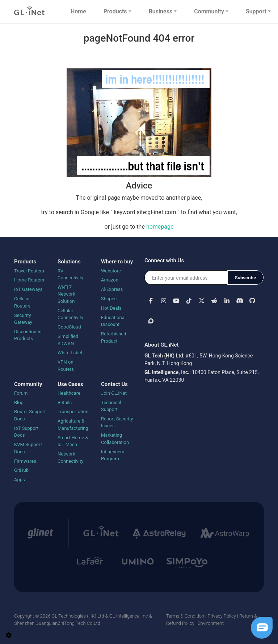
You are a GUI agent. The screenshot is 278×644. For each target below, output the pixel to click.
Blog (19, 402)
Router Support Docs (30, 415)
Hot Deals (111, 308)
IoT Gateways (28, 289)
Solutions (69, 262)
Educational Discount (113, 321)
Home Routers (29, 280)
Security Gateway (23, 319)
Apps (20, 480)
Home (78, 11)
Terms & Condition (185, 616)
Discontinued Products (28, 335)
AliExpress (112, 289)
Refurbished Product (114, 337)
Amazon (110, 280)
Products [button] (115, 11)
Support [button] (256, 11)
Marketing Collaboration (115, 439)
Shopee (109, 299)
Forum (21, 393)
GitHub (21, 470)
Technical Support (111, 406)
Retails (65, 402)
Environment (211, 623)
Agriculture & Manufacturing (73, 425)
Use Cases (70, 384)
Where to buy (117, 262)
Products (25, 262)
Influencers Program (113, 455)
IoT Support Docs (26, 432)
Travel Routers (29, 271)
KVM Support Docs (28, 448)
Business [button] (161, 11)
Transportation (73, 412)
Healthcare (69, 393)
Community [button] (209, 11)
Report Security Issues (117, 422)
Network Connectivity (70, 457)
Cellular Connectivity (70, 314)
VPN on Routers (66, 366)
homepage (160, 227)
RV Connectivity (70, 274)
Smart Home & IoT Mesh (73, 441)
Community (28, 384)
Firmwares (25, 461)
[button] (151, 300)
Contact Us (114, 384)
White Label (70, 353)
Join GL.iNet (114, 393)
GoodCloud (69, 327)
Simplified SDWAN (68, 340)
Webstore (111, 271)
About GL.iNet (162, 345)
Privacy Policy (222, 616)
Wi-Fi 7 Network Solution (66, 294)
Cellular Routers (22, 302)
